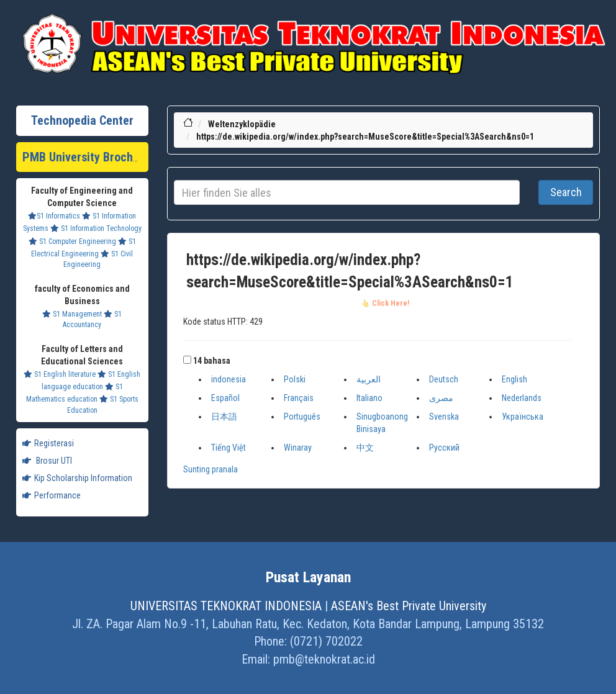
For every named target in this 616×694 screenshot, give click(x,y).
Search (566, 192)
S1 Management (72, 314)
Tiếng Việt (229, 448)
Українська (523, 417)
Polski (295, 379)
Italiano (369, 398)
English (514, 379)
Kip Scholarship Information (77, 478)
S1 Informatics (54, 216)
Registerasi (48, 443)
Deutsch (444, 379)
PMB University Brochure (86, 157)
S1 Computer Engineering (72, 241)
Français (299, 398)
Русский (444, 448)
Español (225, 398)
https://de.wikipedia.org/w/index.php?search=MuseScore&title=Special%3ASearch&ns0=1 (365, 137)
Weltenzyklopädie (242, 124)
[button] (187, 360)
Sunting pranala (211, 469)
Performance (52, 495)
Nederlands (522, 398)
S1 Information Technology (96, 228)
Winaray (298, 448)
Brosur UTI (47, 461)
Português (302, 417)
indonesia (229, 379)
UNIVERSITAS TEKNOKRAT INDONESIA (226, 606)
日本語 (224, 417)
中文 (365, 448)
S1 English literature (60, 374)
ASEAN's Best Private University (409, 606)
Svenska (444, 417)
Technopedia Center (82, 120)
